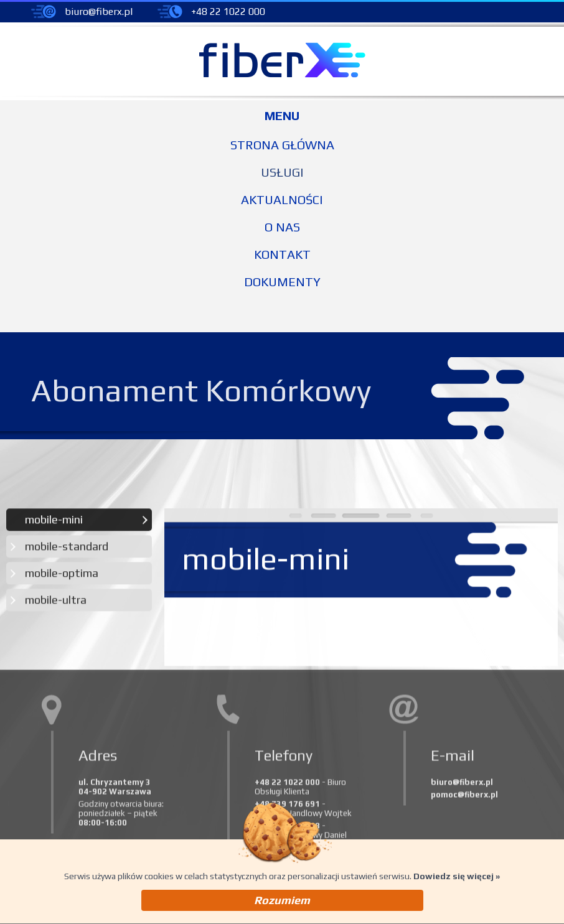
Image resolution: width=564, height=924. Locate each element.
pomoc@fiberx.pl (464, 797)
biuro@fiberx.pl (99, 12)
